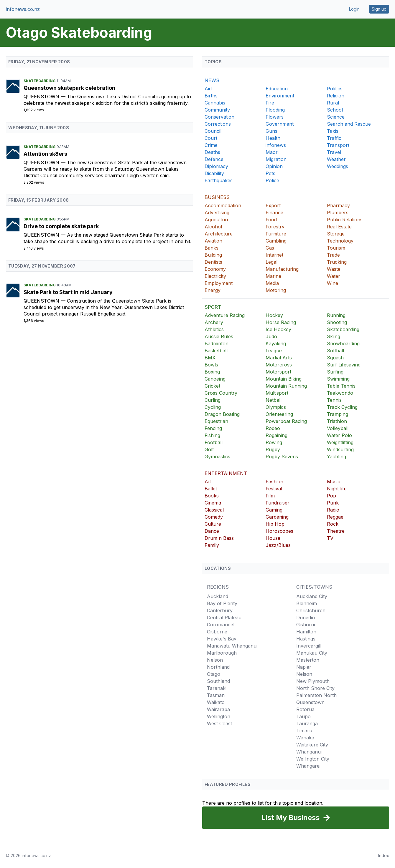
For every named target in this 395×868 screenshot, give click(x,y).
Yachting (336, 457)
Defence (214, 159)
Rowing (274, 442)
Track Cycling (342, 407)
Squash (335, 358)
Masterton (308, 660)
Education (277, 89)
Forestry (275, 227)
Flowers (275, 117)
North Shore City (315, 688)
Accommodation (223, 205)
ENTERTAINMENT (226, 473)
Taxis (333, 131)
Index (384, 855)
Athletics (214, 329)
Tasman (216, 695)
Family (212, 545)
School (335, 110)
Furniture (276, 234)
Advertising (217, 213)
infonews (276, 145)
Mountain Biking (284, 379)
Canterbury (220, 610)
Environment (280, 96)
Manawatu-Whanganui (232, 646)
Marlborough (222, 653)
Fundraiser (278, 503)
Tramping (338, 414)
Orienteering (279, 414)
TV (330, 538)
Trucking (337, 262)
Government (280, 124)
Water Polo (339, 435)
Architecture (219, 234)
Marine (273, 276)
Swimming (338, 379)
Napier (304, 667)
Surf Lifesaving (344, 365)
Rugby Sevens (282, 457)
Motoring (276, 290)
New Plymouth (313, 681)
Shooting (337, 322)
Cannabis (215, 103)
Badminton (217, 343)
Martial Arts (279, 358)
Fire (270, 103)
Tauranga (307, 723)
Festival (274, 489)
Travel (334, 152)
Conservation (219, 117)
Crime (211, 145)
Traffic (334, 138)
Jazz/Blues (278, 545)
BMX (210, 358)
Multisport (277, 393)
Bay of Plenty (222, 603)
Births (211, 96)
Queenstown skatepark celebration (69, 88)
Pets (270, 173)
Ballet (211, 489)
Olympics (276, 407)
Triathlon (337, 421)
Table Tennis (341, 386)
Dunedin (306, 618)
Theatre (336, 531)
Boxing (212, 372)
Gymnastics (217, 457)
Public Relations (345, 220)
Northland (218, 667)
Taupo (303, 716)
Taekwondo (340, 393)
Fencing (213, 428)
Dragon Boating (222, 414)
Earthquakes (219, 180)
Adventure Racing (225, 315)
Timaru (304, 731)
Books (212, 496)
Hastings (306, 639)
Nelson (215, 660)
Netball (274, 400)
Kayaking (276, 343)
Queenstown (42, 97)
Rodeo (273, 428)
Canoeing (215, 379)
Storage (336, 234)
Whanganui (309, 752)
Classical (214, 510)
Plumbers (338, 213)
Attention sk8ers (45, 154)
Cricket (212, 386)
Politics (335, 89)
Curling (213, 400)
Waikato (216, 702)
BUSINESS (217, 197)
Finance (274, 213)
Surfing (335, 372)
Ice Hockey (278, 329)
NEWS (212, 80)
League (274, 351)
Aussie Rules (219, 336)
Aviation (213, 241)
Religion (336, 96)
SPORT (213, 307)
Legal (271, 262)
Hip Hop (275, 524)
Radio (333, 510)
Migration (276, 159)
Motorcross (279, 365)
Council (213, 131)
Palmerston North (316, 695)
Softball (335, 351)
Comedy (214, 517)
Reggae (335, 517)
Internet (274, 255)
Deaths (212, 152)
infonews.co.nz (23, 9)
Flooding (275, 110)
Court (211, 138)
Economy (215, 269)
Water (334, 276)
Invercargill (309, 646)
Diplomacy (216, 166)
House (273, 538)
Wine (333, 283)
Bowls (211, 365)
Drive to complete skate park (61, 226)
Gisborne (217, 632)
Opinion (274, 166)
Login (354, 9)
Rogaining (276, 435)
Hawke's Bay (222, 639)
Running (336, 315)
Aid (208, 89)
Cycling (213, 407)
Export (273, 205)
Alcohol (213, 227)
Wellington (219, 716)
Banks (212, 248)
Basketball (216, 351)
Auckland (218, 596)
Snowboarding (343, 343)
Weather (336, 159)
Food (271, 220)
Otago (214, 674)
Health (273, 138)
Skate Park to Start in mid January (68, 292)
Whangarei (308, 766)
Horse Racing (281, 322)
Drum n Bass (219, 538)
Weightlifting (340, 442)
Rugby (273, 449)
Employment (219, 283)
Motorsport (278, 372)
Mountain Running (286, 386)
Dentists (213, 262)
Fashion (274, 482)
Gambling (276, 241)
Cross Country (221, 393)
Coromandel (221, 625)
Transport (338, 145)
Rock (333, 524)
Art (208, 482)
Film (270, 496)
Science (336, 117)
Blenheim (307, 603)
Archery (214, 322)
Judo (271, 336)
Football (214, 442)
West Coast (219, 723)
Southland (218, 681)
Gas (270, 248)
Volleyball (338, 428)
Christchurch (311, 610)
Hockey (274, 315)
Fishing (212, 435)
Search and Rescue (349, 124)
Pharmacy (338, 205)
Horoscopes (279, 531)
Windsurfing (340, 449)
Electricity (215, 276)
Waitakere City (312, 745)
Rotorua (305, 709)
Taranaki (217, 688)
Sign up (379, 9)
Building (213, 255)
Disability (214, 173)
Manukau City (312, 653)
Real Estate (339, 227)
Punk (333, 503)
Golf (209, 449)
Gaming (274, 510)
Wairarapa (218, 709)
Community (217, 110)
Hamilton (306, 632)
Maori (272, 152)
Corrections (218, 124)
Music (334, 482)
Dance (212, 531)
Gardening (277, 517)
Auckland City (312, 596)
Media (272, 283)
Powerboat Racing (286, 421)
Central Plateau (224, 618)
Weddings (338, 166)
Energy (213, 290)
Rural (333, 103)
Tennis (334, 400)
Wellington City (313, 759)
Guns (271, 131)
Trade (333, 255)
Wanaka (305, 738)
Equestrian (216, 421)
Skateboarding (40, 81)
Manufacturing (282, 269)
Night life (337, 489)
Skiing (334, 336)
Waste (334, 269)
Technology (340, 241)
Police (272, 180)
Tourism (336, 248)
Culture (213, 524)
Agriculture (217, 220)
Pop (331, 496)
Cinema (213, 503)
